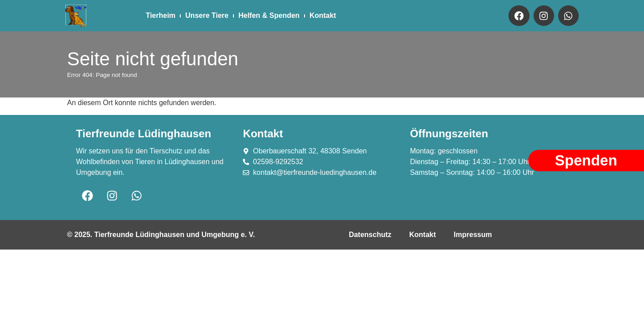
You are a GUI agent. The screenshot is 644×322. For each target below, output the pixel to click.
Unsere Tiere (207, 15)
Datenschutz (370, 235)
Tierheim (161, 15)
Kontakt (323, 15)
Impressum (473, 235)
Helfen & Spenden (269, 15)
